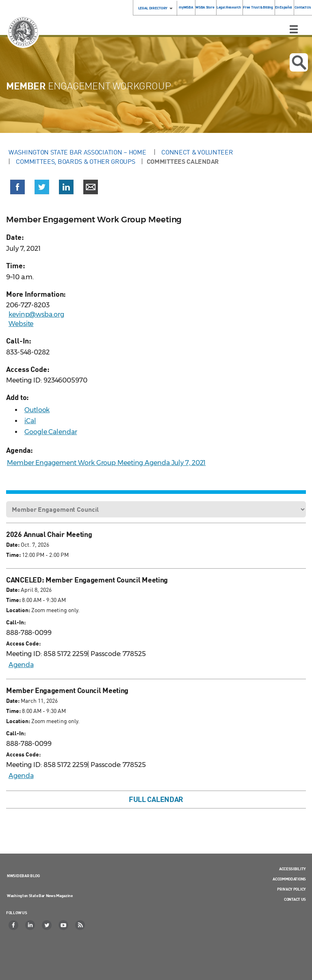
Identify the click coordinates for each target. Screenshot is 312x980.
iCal (30, 421)
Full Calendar (156, 799)
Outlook (37, 410)
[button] (17, 189)
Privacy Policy (291, 889)
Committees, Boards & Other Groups (75, 161)
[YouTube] (64, 925)
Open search (299, 63)
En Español (284, 7)
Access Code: (23, 643)
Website (21, 324)
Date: (13, 544)
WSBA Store (205, 7)
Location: (18, 610)
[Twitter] (47, 925)
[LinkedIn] (30, 925)
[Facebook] (14, 925)
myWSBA (186, 7)
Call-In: (16, 622)
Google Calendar (51, 432)
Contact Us (303, 7)
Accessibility (292, 869)
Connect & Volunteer (197, 152)
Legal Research (229, 7)
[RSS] (80, 925)
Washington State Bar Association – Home (78, 152)
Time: (13, 555)
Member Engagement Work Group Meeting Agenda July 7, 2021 (106, 463)
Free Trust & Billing (258, 7)
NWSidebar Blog (23, 876)
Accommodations (289, 879)
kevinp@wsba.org (36, 314)
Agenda (21, 665)
